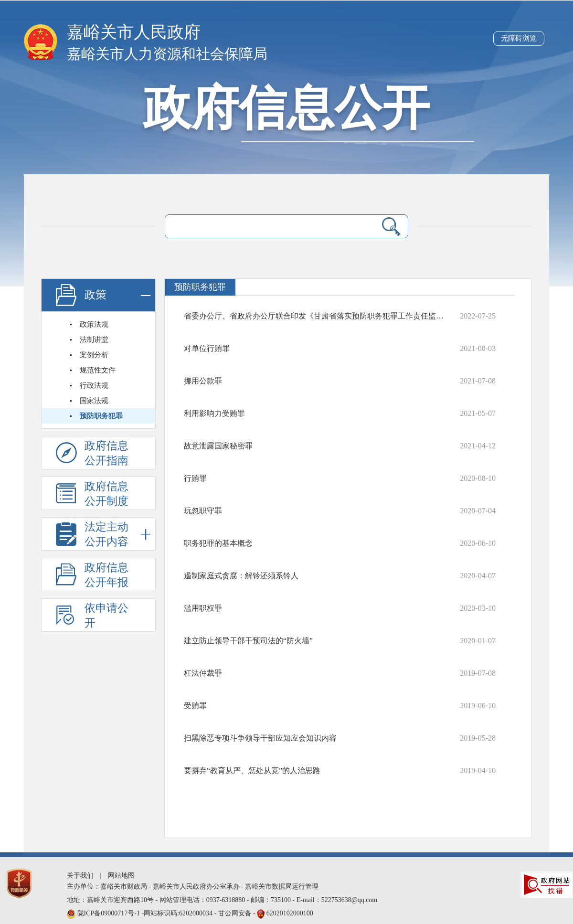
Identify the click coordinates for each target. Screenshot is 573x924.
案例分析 (94, 355)
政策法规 (94, 324)
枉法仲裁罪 (203, 673)
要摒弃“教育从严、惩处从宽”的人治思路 (252, 770)
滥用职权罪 (203, 608)
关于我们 (80, 876)
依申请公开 (106, 616)
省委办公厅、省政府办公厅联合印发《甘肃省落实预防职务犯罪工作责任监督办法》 (316, 316)
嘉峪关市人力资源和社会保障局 (167, 54)
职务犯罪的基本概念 (218, 543)
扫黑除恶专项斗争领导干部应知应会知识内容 (260, 738)
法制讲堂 (94, 340)
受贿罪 (195, 706)
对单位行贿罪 (207, 348)
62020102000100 (290, 913)
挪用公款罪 (203, 381)
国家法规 (94, 401)
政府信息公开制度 (106, 494)
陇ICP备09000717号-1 (110, 913)
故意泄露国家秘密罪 (218, 446)
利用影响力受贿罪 (214, 413)
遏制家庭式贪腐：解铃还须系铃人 (241, 576)
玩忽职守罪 (203, 511)
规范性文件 (98, 370)
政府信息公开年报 (106, 575)
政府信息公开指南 (106, 453)
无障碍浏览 (519, 38)
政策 (117, 295)
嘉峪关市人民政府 (134, 32)
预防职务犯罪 (101, 416)
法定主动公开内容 (117, 534)
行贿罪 (195, 478)
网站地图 (121, 876)
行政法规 (94, 385)
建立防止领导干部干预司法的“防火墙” (248, 641)
